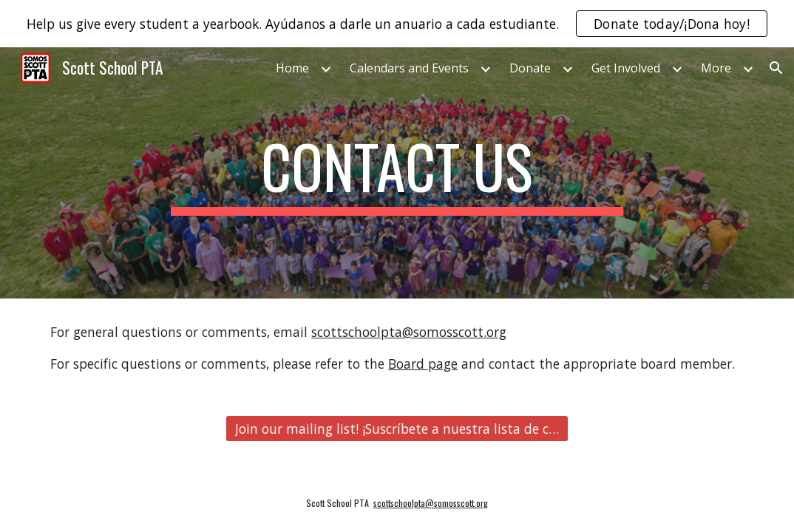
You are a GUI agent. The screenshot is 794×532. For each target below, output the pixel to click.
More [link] (716, 68)
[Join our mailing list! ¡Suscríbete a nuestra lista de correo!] (397, 429)
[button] (776, 68)
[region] (397, 24)
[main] (397, 173)
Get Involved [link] (626, 68)
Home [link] (292, 68)
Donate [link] (530, 68)
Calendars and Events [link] (409, 68)
